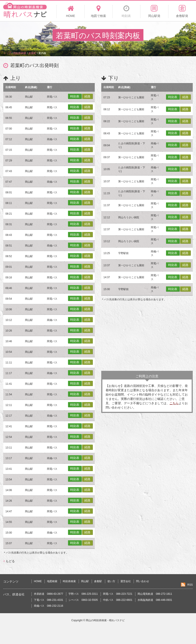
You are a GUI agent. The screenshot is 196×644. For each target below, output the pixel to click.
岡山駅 (85, 581)
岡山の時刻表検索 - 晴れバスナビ (105, 620)
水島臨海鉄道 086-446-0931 (155, 600)
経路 (87, 96)
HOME (38, 581)
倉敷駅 (98, 581)
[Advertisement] (147, 336)
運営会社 (126, 581)
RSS (190, 585)
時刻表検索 (69, 581)
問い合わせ (143, 581)
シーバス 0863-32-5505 (83, 600)
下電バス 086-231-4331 (49, 600)
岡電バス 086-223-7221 (118, 594)
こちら (174, 403)
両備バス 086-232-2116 (49, 606)
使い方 (111, 581)
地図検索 (52, 581)
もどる (9, 561)
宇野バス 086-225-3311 (83, 594)
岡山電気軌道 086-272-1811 (155, 594)
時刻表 (75, 96)
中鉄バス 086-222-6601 (118, 600)
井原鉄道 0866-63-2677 (49, 594)
